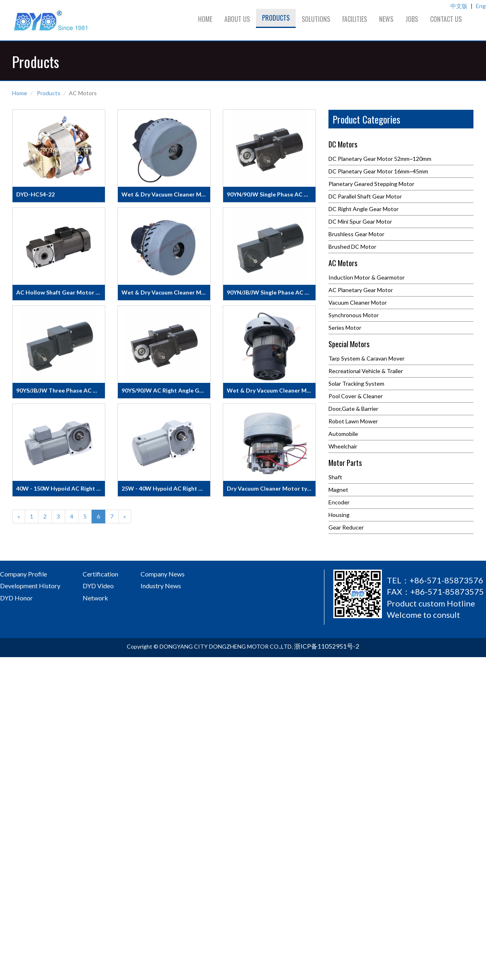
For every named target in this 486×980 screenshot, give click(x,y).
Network (95, 598)
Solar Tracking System (356, 383)
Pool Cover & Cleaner (356, 396)
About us (237, 19)
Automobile (343, 434)
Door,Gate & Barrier (353, 409)
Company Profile (23, 574)
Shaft (335, 477)
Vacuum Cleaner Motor (358, 302)
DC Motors (343, 145)
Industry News (161, 586)
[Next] (125, 517)
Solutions (316, 19)
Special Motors (349, 345)
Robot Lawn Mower (353, 421)
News (386, 19)
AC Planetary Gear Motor (361, 290)
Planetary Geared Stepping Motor (371, 184)
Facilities (355, 19)
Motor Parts (345, 463)
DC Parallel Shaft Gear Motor (365, 196)
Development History (30, 586)
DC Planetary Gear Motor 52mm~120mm (380, 159)
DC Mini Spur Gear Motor (360, 221)
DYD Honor (16, 598)
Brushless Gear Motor (356, 234)
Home (205, 19)
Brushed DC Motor (352, 247)
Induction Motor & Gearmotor (367, 277)
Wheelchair (343, 446)
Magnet (338, 490)
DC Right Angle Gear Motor (363, 209)
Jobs (412, 19)
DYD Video (98, 586)
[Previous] (19, 517)
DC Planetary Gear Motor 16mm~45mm (378, 171)
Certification (100, 574)
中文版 (459, 6)
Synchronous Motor (354, 315)
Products (276, 18)
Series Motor (345, 328)
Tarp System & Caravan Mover (367, 358)
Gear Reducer (346, 527)
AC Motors (343, 264)
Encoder (339, 502)
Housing (339, 515)
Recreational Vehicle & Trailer (366, 371)
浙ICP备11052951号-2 (327, 646)
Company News (163, 574)
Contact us (446, 19)
